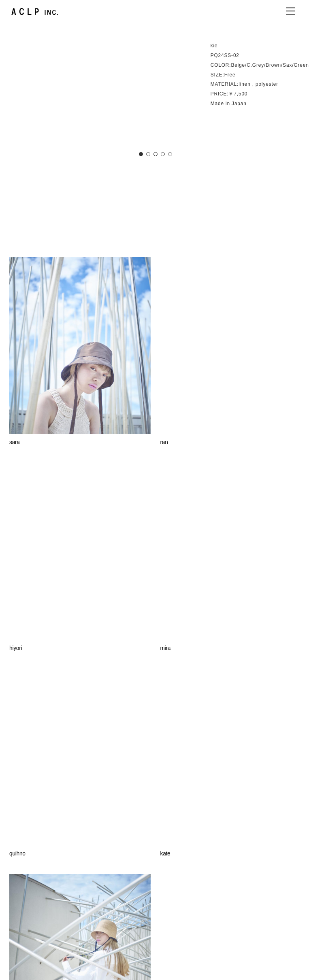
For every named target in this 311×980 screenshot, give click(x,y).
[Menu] (290, 11)
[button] (141, 154)
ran (164, 442)
